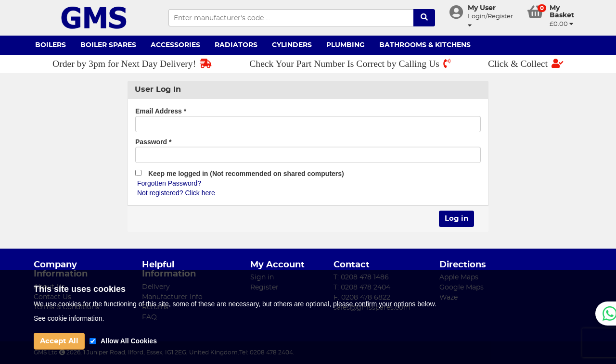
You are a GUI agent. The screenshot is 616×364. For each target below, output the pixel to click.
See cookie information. (69, 318)
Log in (456, 219)
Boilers (51, 45)
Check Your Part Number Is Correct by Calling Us (350, 64)
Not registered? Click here (176, 193)
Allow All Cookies (129, 341)
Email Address (161, 111)
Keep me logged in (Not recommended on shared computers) (240, 174)
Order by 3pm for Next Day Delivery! (132, 64)
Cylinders (292, 45)
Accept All (59, 341)
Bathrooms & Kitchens (425, 45)
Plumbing (346, 45)
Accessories (175, 45)
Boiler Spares (108, 45)
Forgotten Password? (169, 183)
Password (153, 142)
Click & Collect (526, 64)
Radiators (236, 45)
